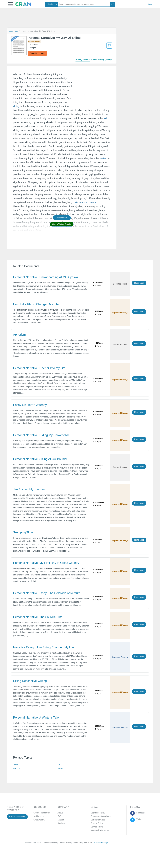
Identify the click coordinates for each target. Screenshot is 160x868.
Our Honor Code (98, 820)
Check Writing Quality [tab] (101, 60)
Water (61, 769)
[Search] (113, 4)
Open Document (37, 53)
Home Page (13, 31)
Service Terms (97, 827)
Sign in (150, 4)
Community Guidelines (101, 816)
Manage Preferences (100, 830)
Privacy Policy (97, 823)
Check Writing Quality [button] (62, 224)
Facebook (140, 813)
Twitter (139, 819)
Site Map (61, 823)
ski (105, 118)
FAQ (59, 816)
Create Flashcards (17, 817)
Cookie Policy (66, 843)
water (103, 158)
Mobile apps (39, 816)
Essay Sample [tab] (83, 60)
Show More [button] (62, 218)
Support (61, 820)
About (60, 813)
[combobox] (51, 4)
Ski (60, 764)
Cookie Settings (101, 843)
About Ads (78, 843)
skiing (16, 106)
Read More (139, 283)
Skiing (16, 764)
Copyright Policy (98, 813)
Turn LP (16, 769)
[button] (10, 4)
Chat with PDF (40, 820)
